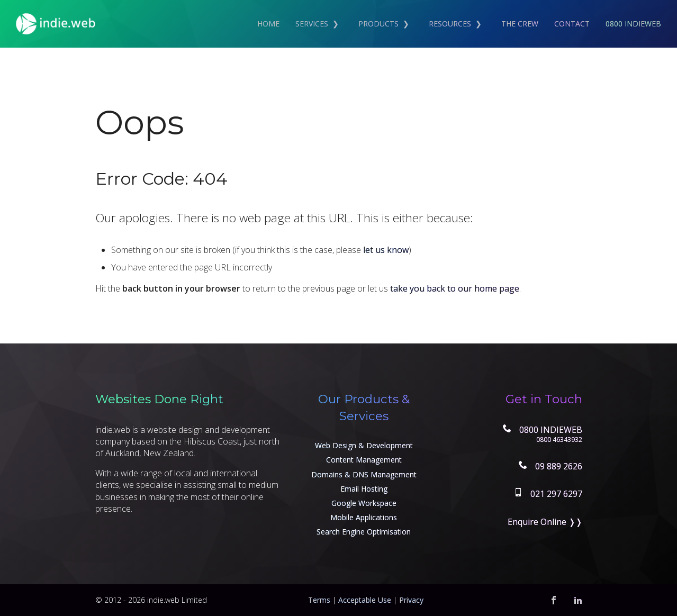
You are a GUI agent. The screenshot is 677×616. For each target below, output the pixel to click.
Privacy (411, 600)
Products (378, 24)
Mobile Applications (364, 517)
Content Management (364, 460)
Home (268, 24)
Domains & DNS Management (364, 474)
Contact (572, 24)
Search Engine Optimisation (364, 532)
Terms (319, 600)
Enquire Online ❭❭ (545, 522)
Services (312, 24)
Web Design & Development (364, 445)
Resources (450, 24)
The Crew (520, 24)
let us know (386, 250)
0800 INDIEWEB (633, 24)
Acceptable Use (365, 600)
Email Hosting (364, 489)
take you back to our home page (455, 288)
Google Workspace (364, 503)
